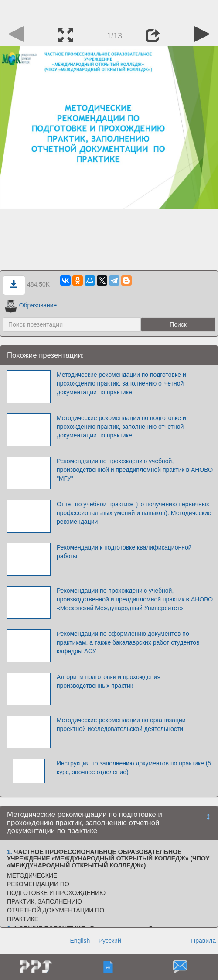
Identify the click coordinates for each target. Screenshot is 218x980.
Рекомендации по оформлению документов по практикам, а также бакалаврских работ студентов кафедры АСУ (128, 642)
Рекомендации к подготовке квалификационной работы (124, 552)
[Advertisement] (109, 11)
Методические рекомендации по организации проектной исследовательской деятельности (121, 724)
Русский (110, 941)
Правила (203, 941)
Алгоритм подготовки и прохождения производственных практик (109, 681)
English (80, 941)
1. (10, 852)
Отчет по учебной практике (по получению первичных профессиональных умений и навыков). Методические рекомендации (134, 513)
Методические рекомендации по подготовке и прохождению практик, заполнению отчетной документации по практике (121, 383)
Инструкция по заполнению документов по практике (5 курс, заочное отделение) (134, 768)
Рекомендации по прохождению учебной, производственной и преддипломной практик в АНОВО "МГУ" (135, 470)
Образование (31, 305)
